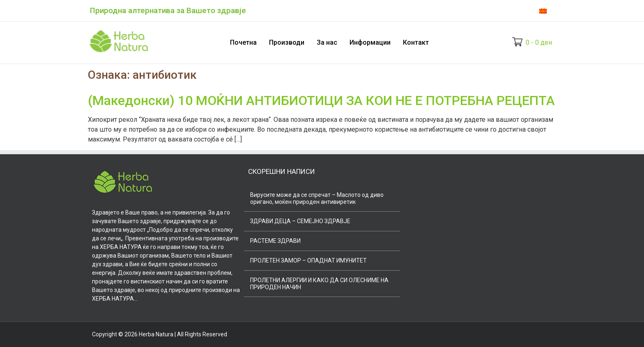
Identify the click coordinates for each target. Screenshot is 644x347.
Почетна (243, 42)
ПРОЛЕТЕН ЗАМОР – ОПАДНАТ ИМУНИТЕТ (308, 260)
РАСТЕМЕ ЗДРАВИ (275, 241)
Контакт (416, 42)
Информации (370, 42)
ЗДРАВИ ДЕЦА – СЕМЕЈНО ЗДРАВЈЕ (300, 221)
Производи (287, 42)
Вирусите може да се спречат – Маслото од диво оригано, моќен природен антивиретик (317, 198)
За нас (327, 42)
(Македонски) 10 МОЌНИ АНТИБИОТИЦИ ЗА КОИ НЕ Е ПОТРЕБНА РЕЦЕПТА (321, 100)
